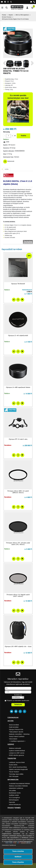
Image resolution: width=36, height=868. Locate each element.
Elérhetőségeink (14, 800)
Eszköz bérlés (13, 765)
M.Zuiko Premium (7, 17)
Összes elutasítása (18, 851)
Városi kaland (13, 739)
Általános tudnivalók (15, 748)
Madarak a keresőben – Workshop (19, 734)
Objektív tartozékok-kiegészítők (18, 769)
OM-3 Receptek (14, 776)
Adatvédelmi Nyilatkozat (21, 701)
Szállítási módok (14, 795)
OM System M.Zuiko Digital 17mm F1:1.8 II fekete (15, 19)
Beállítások (18, 857)
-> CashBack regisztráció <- (17, 741)
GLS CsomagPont (14, 798)
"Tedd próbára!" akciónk (16, 732)
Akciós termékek (14, 725)
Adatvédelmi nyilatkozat (16, 788)
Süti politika (12, 791)
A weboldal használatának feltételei (19, 784)
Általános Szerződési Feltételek (18, 786)
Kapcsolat (12, 802)
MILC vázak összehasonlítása (18, 767)
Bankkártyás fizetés (15, 793)
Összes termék (14, 808)
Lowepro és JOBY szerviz (17, 753)
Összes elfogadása (18, 862)
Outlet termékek (14, 727)
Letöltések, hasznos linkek (17, 762)
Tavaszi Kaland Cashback (17, 736)
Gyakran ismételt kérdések (17, 751)
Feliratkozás (18, 705)
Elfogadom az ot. (18, 701)
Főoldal (4, 15)
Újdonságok (13, 718)
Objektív (11, 15)
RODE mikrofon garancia (17, 755)
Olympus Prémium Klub (16, 729)
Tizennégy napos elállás (16, 774)
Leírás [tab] (7, 169)
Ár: (4, 130)
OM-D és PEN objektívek (22, 15)
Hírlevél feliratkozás (15, 805)
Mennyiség (6, 132)
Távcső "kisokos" (14, 772)
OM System (12, 145)
